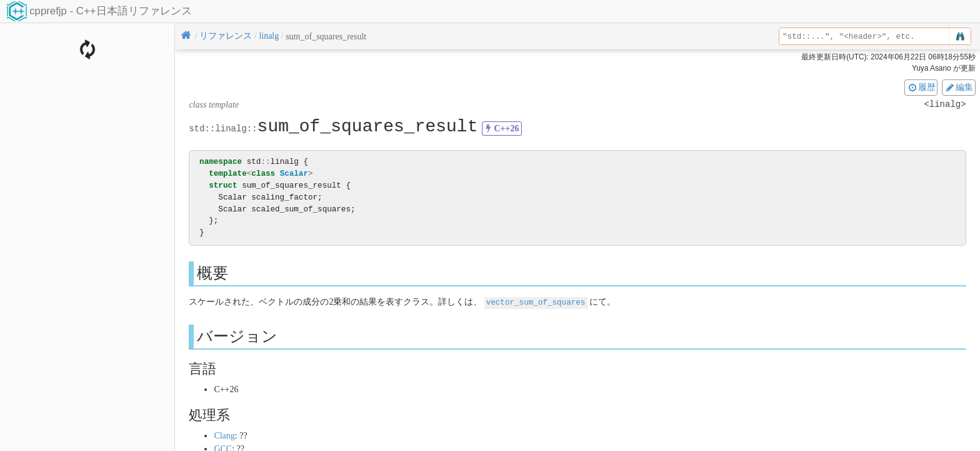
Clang (224, 435)
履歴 (921, 87)
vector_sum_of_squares (536, 302)
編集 (959, 87)
